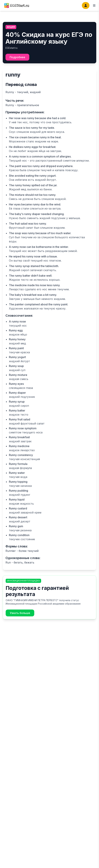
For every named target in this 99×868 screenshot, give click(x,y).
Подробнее (17, 57)
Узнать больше (20, 613)
